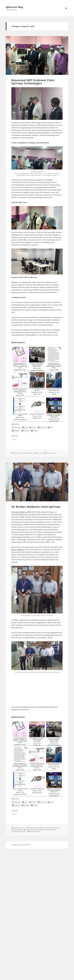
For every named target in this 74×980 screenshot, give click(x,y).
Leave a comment (51, 453)
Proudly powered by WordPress (21, 845)
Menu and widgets (66, 10)
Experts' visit (39, 453)
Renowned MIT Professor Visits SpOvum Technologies (33, 82)
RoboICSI (51, 828)
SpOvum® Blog (14, 7)
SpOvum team (28, 453)
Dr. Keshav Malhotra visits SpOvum (36, 507)
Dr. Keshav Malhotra (19, 512)
